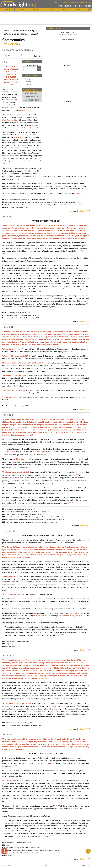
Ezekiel (34, 34)
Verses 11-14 (8, 415)
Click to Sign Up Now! (79, 2)
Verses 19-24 (8, 656)
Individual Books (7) (32, 100)
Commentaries (20, 31)
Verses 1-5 (7, 216)
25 (37, 56)
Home (6, 31)
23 (7, 56)
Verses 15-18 (8, 531)
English (33, 31)
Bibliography (29, 84)
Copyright (28, 82)
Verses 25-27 (8, 734)
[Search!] (39, 69)
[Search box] (30, 69)
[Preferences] (89, 10)
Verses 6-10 (8, 327)
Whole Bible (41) (31, 93)
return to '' (81, 211)
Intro (4, 62)
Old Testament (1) (31, 97)
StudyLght (16, 4)
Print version (29, 79)
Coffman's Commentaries (15, 34)
